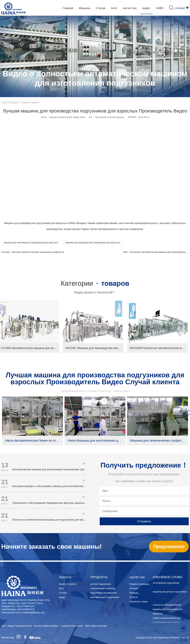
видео (35, 103)
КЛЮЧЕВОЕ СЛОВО (168, 577)
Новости (65, 577)
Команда (134, 593)
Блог (61, 588)
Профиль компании (139, 584)
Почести (134, 597)
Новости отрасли (68, 584)
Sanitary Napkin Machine (46, 626)
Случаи (63, 593)
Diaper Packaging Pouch (20, 626)
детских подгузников (101, 584)
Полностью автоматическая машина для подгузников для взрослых (168, 610)
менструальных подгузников (105, 597)
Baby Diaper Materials (96, 626)
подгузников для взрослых (104, 593)
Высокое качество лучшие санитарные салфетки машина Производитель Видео (53, 252)
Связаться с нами (138, 602)
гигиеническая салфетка (103, 588)
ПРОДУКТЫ (99, 577)
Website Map (8, 638)
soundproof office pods (71, 626)
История (134, 588)
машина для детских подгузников (170, 592)
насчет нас (137, 577)
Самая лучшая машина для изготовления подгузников (167, 621)
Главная (25, 103)
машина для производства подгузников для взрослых (31, 242)
